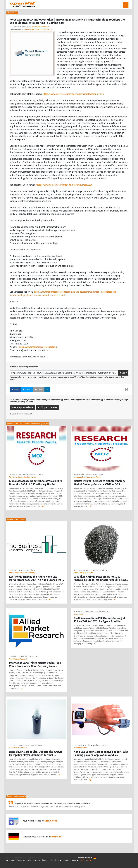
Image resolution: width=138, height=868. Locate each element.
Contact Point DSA (54, 860)
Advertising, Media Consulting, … (96, 570)
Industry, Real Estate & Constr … (31, 745)
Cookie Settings (86, 860)
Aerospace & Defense (27, 570)
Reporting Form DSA (70, 860)
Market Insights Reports (83, 573)
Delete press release (22, 407)
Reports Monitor (80, 748)
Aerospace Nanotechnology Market (38, 29)
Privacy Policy (23, 860)
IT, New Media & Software (39, 27)
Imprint (14, 860)
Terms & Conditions (38, 860)
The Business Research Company (22, 573)
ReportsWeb (79, 614)
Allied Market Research (18, 659)
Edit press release (47, 407)
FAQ (8, 860)
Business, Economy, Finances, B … (32, 474)
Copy (123, 373)
